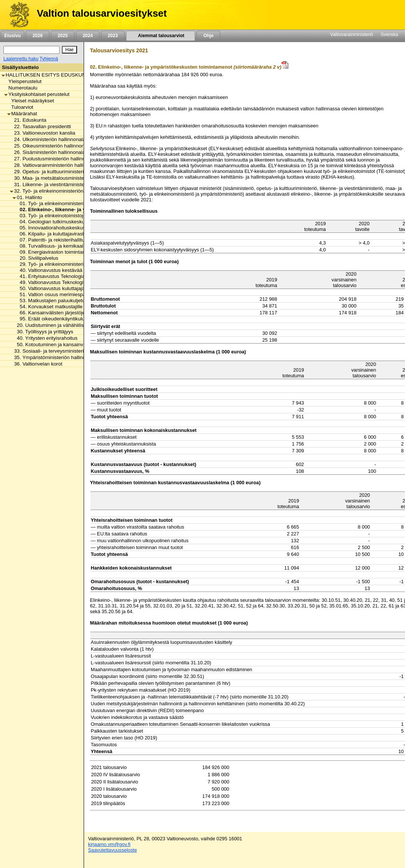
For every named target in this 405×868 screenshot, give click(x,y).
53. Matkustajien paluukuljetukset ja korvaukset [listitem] (71, 301)
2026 (38, 36)
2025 (63, 36)
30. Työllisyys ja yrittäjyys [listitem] (43, 332)
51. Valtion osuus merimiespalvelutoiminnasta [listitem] (69, 294)
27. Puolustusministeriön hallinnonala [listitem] (54, 159)
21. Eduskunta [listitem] (28, 120)
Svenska (389, 35)
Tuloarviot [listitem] (20, 107)
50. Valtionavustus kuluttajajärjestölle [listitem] (59, 288)
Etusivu (12, 36)
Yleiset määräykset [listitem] (31, 101)
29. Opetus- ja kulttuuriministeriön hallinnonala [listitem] (64, 172)
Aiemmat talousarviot (161, 36)
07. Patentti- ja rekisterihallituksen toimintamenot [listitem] (72, 240)
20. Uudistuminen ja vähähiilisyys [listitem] (52, 325)
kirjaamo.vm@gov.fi (109, 844)
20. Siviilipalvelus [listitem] (37, 258)
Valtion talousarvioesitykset (102, 13)
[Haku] (32, 50)
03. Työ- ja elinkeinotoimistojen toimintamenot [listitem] (69, 216)
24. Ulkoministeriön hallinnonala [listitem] (48, 139)
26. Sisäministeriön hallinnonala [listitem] (47, 152)
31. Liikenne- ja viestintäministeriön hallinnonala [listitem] (65, 184)
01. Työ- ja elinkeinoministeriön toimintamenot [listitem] (69, 203)
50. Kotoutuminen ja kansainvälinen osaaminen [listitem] (68, 345)
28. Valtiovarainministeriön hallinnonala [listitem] (56, 165)
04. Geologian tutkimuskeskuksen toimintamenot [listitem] (72, 222)
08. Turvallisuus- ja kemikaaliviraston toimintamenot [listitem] (76, 246)
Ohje (208, 36)
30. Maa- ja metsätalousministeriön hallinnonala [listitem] (65, 178)
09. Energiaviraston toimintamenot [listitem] (56, 252)
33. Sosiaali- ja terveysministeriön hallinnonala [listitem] (64, 351)
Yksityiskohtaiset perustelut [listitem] (37, 94)
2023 (113, 36)
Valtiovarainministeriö (352, 35)
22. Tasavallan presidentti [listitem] (40, 126)
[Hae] (69, 50)
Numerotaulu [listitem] (21, 88)
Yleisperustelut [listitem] (23, 81)
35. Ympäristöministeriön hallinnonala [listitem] (54, 357)
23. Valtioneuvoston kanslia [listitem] (43, 133)
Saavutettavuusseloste (113, 850)
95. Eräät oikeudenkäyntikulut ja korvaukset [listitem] (66, 319)
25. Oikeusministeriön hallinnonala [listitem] (50, 146)
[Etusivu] (17, 15)
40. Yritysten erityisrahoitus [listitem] (45, 338)
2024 (88, 36)
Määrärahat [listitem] (22, 114)
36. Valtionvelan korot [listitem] (36, 364)
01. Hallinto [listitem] (27, 197)
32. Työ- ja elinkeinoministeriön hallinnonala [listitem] (61, 191)
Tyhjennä (49, 59)
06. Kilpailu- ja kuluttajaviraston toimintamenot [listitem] (69, 234)
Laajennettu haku (21, 59)
